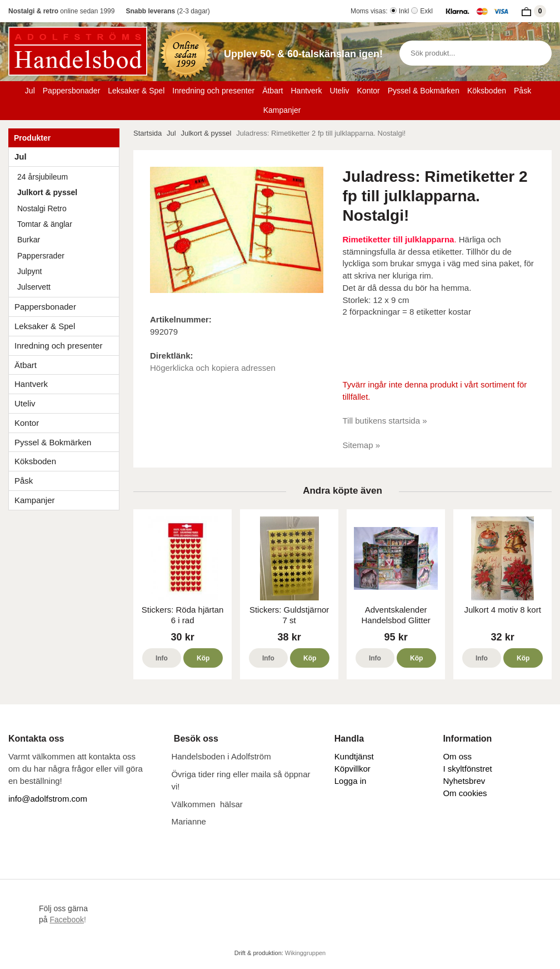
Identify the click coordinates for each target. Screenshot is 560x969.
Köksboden (487, 91)
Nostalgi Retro (42, 208)
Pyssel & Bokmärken (424, 91)
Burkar (29, 240)
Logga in (351, 781)
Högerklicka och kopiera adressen (213, 368)
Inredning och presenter (213, 91)
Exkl (426, 11)
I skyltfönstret (467, 769)
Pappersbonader (72, 91)
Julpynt (29, 271)
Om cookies (465, 793)
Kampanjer (282, 110)
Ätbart (272, 91)
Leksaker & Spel (136, 91)
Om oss (457, 756)
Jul (30, 91)
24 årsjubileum (42, 177)
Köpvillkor (352, 769)
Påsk (522, 91)
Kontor (369, 91)
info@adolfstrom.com (48, 799)
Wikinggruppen (305, 953)
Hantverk (306, 91)
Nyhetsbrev (464, 781)
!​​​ (67, 920)
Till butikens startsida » (385, 421)
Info (162, 658)
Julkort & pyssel (47, 192)
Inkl (404, 11)
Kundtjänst (354, 756)
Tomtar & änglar (45, 224)
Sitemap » (362, 445)
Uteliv (340, 91)
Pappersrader (41, 256)
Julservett (34, 287)
